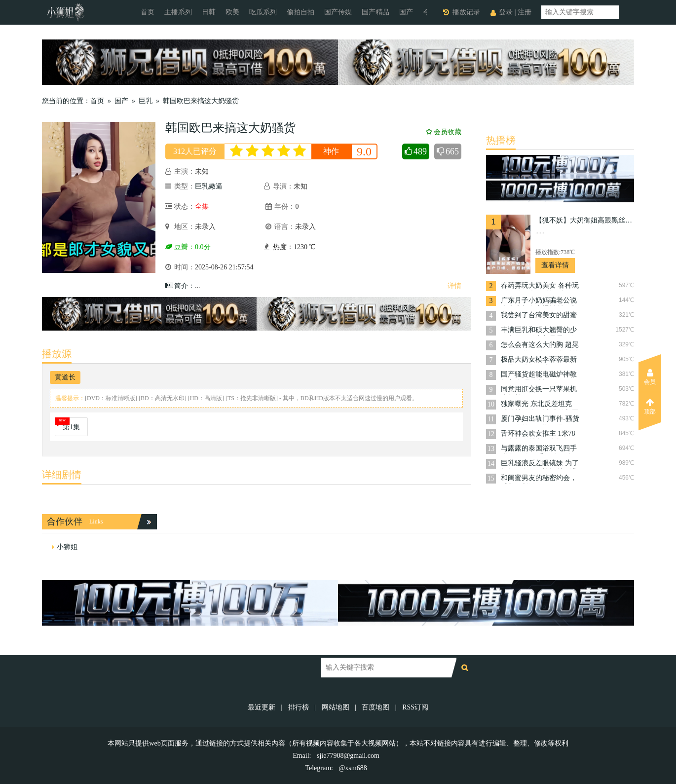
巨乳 (146, 101)
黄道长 (65, 377)
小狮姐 (67, 547)
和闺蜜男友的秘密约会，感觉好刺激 (539, 479)
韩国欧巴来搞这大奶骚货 (201, 101)
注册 (525, 12)
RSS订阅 (415, 707)
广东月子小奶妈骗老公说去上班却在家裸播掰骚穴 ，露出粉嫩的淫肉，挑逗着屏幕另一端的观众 (539, 301)
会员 (650, 377)
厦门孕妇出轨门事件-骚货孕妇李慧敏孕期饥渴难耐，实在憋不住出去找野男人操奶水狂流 (540, 420)
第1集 (71, 427)
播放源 (57, 354)
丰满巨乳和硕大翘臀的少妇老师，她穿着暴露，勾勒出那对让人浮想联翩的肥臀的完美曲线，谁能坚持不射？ (539, 331)
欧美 (232, 12)
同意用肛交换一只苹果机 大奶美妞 (539, 390)
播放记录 (466, 12)
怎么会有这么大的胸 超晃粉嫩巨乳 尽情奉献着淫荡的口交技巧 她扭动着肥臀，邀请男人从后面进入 (540, 346)
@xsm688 (353, 768)
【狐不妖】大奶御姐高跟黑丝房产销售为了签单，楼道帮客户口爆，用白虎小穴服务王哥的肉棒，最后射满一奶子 (585, 220)
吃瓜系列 (263, 12)
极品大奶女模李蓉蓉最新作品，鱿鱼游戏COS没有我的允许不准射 (539, 360)
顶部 (650, 407)
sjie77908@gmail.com (348, 756)
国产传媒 (338, 12)
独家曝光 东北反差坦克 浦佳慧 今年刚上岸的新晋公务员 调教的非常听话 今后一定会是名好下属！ (540, 405)
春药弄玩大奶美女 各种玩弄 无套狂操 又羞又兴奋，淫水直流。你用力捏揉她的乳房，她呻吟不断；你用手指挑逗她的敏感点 (540, 286)
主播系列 (178, 12)
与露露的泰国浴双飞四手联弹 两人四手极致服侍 (539, 449)
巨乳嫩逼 (209, 186)
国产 (406, 12)
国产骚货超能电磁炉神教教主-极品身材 (539, 375)
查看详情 (555, 265)
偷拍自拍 (300, 12)
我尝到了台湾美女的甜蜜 (539, 315)
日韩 (209, 12)
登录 (506, 12)
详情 (454, 286)
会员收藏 (444, 132)
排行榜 (299, 707)
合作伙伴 (65, 522)
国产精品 (376, 12)
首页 (148, 12)
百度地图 (376, 707)
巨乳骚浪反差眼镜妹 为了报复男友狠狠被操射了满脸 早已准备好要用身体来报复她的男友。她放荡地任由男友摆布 (540, 464)
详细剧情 (62, 475)
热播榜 (501, 140)
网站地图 (336, 707)
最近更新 (262, 707)
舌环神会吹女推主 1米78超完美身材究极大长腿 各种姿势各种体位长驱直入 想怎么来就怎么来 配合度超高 (540, 434)
